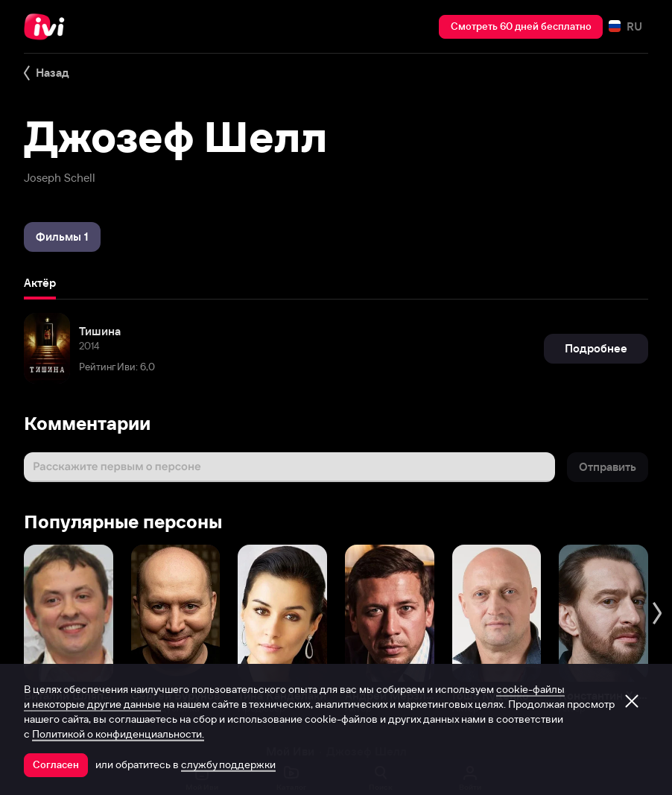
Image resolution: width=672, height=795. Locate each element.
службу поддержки (228, 764)
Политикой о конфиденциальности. (118, 734)
